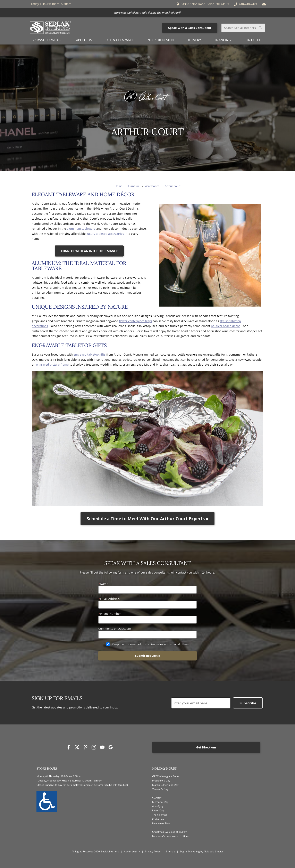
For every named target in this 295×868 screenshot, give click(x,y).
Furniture (134, 186)
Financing (222, 40)
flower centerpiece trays (136, 321)
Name (104, 584)
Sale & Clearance (119, 40)
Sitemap (170, 851)
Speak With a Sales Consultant (190, 28)
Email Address (110, 599)
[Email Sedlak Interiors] (264, 4)
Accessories (152, 186)
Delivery (194, 40)
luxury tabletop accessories (105, 234)
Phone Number (110, 614)
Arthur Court (173, 186)
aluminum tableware (81, 229)
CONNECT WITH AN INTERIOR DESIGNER (89, 251)
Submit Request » (148, 656)
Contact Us (254, 40)
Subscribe (248, 703)
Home (119, 186)
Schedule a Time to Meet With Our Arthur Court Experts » (147, 519)
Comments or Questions (115, 629)
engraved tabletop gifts (90, 354)
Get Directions (206, 747)
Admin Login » (132, 851)
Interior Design (160, 40)
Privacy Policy (153, 851)
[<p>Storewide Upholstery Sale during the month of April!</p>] (147, 13)
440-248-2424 (245, 4)
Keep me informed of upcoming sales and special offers (150, 644)
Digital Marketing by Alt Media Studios (202, 851)
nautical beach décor (225, 326)
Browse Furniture (47, 40)
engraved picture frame (52, 364)
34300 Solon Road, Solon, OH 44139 (202, 4)
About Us (84, 40)
